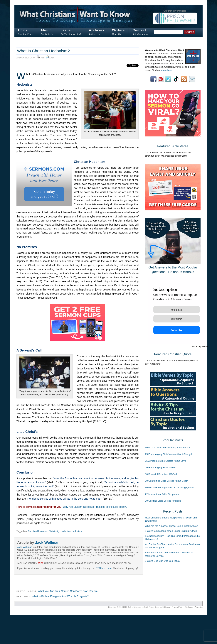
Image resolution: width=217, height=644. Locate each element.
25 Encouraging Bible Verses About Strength (169, 454)
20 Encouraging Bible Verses (160, 468)
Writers (118, 30)
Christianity (54, 531)
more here (167, 70)
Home (23, 30)
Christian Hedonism (38, 531)
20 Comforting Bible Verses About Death (167, 481)
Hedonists (77, 531)
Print (42, 58)
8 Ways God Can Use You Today (163, 561)
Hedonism (65, 531)
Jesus (66, 30)
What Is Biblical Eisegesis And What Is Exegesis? (60, 596)
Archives (97, 30)
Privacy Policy (178, 607)
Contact (139, 30)
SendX (205, 346)
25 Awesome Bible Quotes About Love (165, 461)
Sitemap (167, 607)
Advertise (199, 607)
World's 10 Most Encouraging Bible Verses (168, 448)
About (46, 30)
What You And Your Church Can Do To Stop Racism (68, 591)
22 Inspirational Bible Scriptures (162, 494)
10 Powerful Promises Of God (161, 474)
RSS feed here (104, 568)
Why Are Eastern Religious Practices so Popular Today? (95, 507)
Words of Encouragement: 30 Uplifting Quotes (170, 487)
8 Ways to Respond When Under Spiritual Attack (171, 531)
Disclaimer (189, 607)
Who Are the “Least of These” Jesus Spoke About (171, 526)
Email (52, 58)
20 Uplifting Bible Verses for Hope (163, 501)
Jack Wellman (27, 58)
